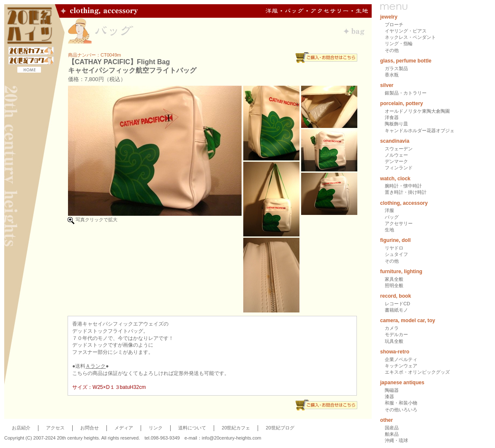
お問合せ (90, 428)
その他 (392, 50)
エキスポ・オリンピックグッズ (417, 372)
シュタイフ (396, 254)
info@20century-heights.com (232, 438)
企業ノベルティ (401, 359)
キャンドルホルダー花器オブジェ (420, 130)
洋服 (389, 210)
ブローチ (394, 24)
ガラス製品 (396, 68)
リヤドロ (394, 248)
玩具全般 (394, 341)
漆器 (389, 396)
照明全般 (394, 285)
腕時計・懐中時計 (403, 186)
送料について (192, 428)
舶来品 (392, 434)
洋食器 (392, 117)
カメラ (392, 328)
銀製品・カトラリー (406, 93)
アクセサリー (399, 223)
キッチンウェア (401, 366)
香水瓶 (392, 75)
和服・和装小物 (401, 403)
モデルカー (396, 334)
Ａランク (95, 366)
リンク (156, 428)
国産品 (392, 428)
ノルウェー (396, 155)
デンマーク (396, 161)
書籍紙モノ (396, 310)
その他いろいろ (401, 410)
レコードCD (397, 304)
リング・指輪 (399, 43)
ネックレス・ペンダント (410, 37)
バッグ (392, 217)
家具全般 (394, 279)
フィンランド (399, 168)
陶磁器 (392, 390)
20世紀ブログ (280, 428)
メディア (124, 428)
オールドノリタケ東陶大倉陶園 (417, 111)
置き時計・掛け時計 (406, 192)
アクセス (55, 428)
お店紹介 (21, 428)
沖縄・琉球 (396, 440)
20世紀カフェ (236, 428)
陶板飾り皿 (396, 124)
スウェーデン (399, 149)
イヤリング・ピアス (406, 31)
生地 (389, 230)
